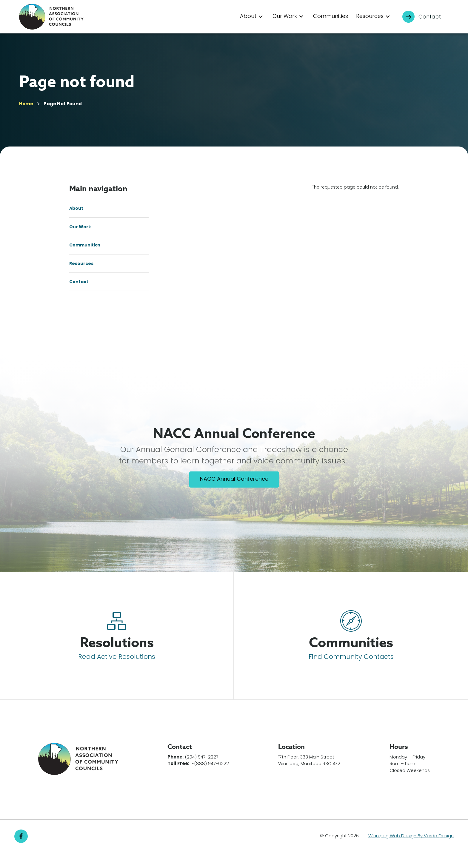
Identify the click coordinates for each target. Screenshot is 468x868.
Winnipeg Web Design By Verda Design (411, 852)
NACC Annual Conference (234, 495)
